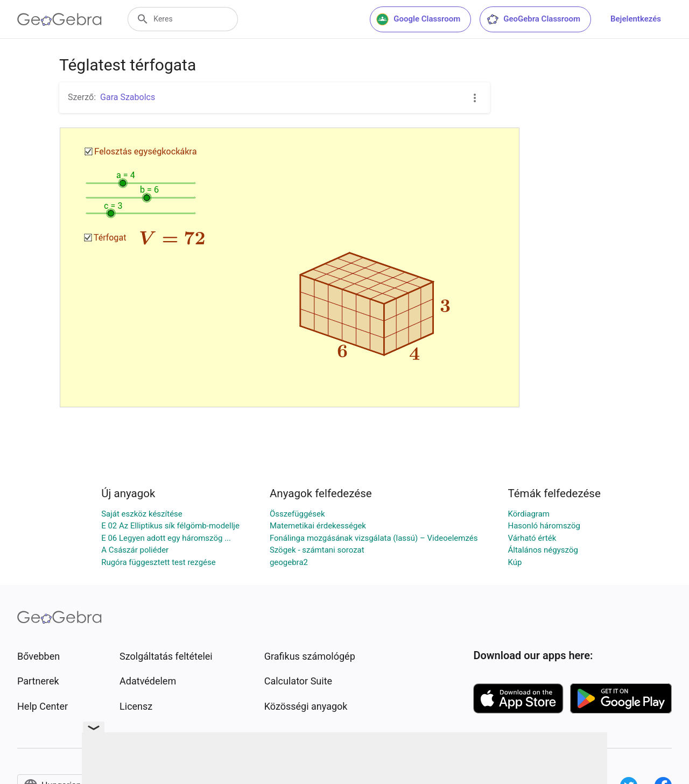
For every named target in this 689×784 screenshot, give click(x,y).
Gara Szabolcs (128, 97)
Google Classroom (418, 19)
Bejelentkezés (636, 19)
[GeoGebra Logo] (59, 19)
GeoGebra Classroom (533, 19)
